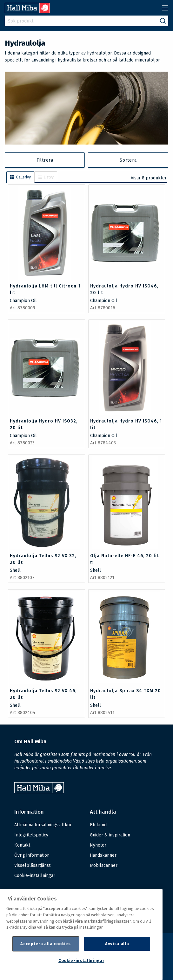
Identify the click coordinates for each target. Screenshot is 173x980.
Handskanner (103, 855)
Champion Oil (23, 301)
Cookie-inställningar (35, 876)
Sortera (128, 160)
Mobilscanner (104, 865)
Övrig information (32, 855)
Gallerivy (20, 177)
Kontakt (22, 845)
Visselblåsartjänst (32, 865)
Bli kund (98, 825)
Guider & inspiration (110, 835)
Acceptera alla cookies (45, 944)
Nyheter (98, 845)
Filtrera (45, 160)
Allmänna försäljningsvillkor (43, 825)
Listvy (46, 177)
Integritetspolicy (31, 835)
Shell (15, 570)
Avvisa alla (117, 944)
